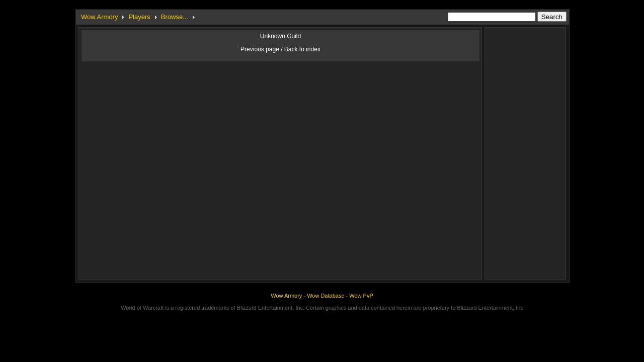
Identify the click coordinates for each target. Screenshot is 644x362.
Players (139, 17)
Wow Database (326, 296)
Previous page (260, 49)
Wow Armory (99, 17)
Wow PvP (361, 296)
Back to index (302, 49)
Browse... (175, 17)
